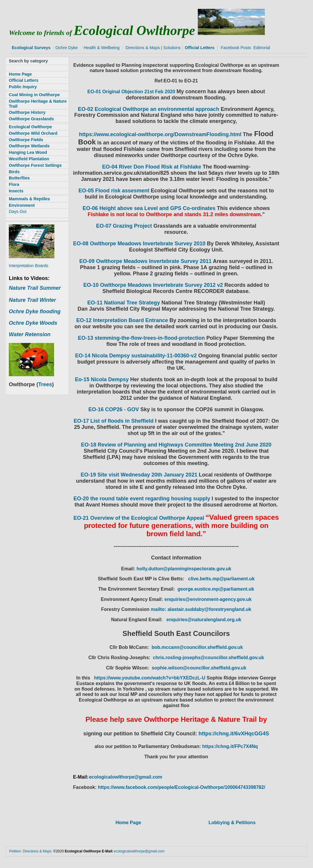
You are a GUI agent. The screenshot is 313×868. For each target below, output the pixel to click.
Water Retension (30, 334)
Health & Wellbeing (102, 48)
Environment (22, 205)
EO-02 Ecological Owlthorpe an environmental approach (149, 109)
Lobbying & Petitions (232, 823)
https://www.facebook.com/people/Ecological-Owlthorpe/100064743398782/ (181, 787)
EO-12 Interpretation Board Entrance (122, 320)
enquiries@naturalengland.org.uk (204, 620)
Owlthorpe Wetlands (29, 146)
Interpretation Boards (29, 266)
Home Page (128, 823)
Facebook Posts (236, 48)
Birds (14, 172)
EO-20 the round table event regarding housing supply (142, 499)
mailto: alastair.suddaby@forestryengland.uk (201, 609)
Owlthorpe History (27, 112)
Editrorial (262, 48)
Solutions (172, 48)
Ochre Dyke (66, 48)
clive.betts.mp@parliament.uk (221, 579)
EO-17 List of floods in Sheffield (113, 421)
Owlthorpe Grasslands (31, 119)
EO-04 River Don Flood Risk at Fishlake (152, 167)
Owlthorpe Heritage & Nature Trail (38, 104)
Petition (15, 851)
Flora (14, 184)
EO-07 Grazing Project (124, 226)
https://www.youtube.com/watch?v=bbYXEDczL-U (150, 678)
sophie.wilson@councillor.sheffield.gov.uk (199, 668)
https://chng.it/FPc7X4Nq (230, 746)
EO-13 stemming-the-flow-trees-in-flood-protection (141, 338)
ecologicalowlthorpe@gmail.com (126, 777)
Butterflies (19, 178)
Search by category (28, 61)
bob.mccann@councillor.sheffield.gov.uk (197, 647)
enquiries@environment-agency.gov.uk (208, 599)
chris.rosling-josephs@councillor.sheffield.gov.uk (208, 658)
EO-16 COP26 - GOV (114, 409)
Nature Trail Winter (32, 300)
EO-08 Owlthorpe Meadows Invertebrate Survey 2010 (139, 244)
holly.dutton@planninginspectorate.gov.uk (184, 569)
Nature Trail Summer (35, 288)
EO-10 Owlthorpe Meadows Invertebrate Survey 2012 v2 (154, 285)
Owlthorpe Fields (26, 140)
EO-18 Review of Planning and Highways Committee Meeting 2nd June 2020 (176, 445)
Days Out (18, 211)
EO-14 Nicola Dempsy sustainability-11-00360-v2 (136, 356)
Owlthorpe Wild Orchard (33, 133)
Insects (16, 191)
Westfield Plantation (29, 159)
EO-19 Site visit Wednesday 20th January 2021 (139, 475)
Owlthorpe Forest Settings (35, 165)
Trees (45, 384)
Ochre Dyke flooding (35, 311)
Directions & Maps (143, 48)
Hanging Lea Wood (28, 152)
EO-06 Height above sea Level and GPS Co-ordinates (149, 208)
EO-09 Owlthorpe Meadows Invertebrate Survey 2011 (145, 261)
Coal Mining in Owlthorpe (34, 95)
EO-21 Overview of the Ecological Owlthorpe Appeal (139, 518)
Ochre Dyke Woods (33, 323)
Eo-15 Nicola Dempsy (102, 379)
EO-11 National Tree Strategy (124, 303)
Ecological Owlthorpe (30, 127)
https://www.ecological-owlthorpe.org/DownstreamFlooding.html (160, 134)
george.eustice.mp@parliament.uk (216, 589)
